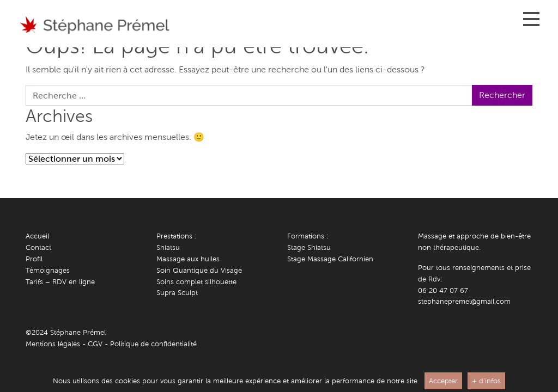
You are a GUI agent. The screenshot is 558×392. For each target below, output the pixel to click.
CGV (95, 344)
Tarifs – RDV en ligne (60, 282)
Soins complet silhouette (196, 282)
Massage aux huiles (188, 259)
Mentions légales (53, 344)
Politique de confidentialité (153, 344)
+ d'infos (486, 381)
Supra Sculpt (177, 293)
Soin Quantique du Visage (199, 270)
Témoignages (48, 270)
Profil (34, 259)
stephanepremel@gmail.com (464, 301)
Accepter (443, 381)
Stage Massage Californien (330, 259)
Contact (38, 247)
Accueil (37, 236)
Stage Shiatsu (309, 247)
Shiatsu (168, 247)
